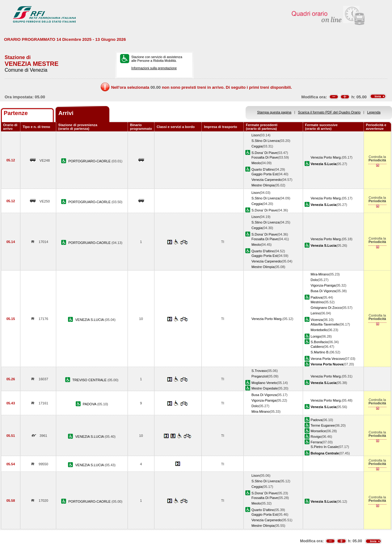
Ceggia (257, 146)
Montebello (319, 330)
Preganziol (259, 376)
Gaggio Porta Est (264, 174)
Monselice (318, 431)
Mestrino (317, 302)
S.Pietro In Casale (325, 447)
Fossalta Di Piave (265, 157)
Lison (255, 135)
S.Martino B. (320, 352)
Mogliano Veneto (264, 383)
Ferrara (316, 442)
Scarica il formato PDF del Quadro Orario (329, 112)
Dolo (314, 280)
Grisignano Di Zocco (326, 308)
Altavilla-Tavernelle (325, 324)
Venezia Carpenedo (266, 180)
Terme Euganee (323, 425)
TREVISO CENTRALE (90, 380)
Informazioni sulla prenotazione (154, 68)
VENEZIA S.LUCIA (90, 320)
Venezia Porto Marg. (326, 157)
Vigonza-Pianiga (323, 285)
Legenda (374, 112)
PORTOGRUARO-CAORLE (90, 161)
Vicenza (317, 320)
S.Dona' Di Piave (264, 153)
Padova (317, 297)
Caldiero (317, 347)
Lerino (316, 313)
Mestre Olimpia (263, 185)
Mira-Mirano (320, 274)
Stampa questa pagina (274, 112)
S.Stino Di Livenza (266, 141)
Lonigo (316, 336)
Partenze (16, 113)
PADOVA (90, 404)
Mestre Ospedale (264, 388)
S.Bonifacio (319, 342)
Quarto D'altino (263, 169)
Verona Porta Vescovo (328, 359)
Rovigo (316, 437)
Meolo (256, 163)
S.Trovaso (259, 371)
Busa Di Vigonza (323, 291)
